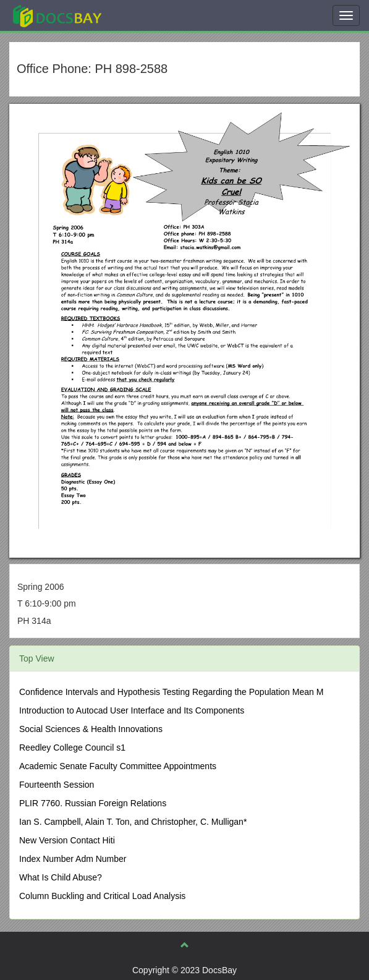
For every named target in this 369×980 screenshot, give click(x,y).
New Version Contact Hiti (67, 840)
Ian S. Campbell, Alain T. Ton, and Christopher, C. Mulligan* (133, 822)
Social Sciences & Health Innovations (91, 729)
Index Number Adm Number (73, 859)
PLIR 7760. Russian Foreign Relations (93, 803)
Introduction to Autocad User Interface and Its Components (132, 710)
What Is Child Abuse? (61, 877)
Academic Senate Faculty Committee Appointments (118, 766)
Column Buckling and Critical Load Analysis (102, 896)
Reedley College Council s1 (72, 748)
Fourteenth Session (57, 785)
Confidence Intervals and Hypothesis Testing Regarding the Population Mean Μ (171, 692)
